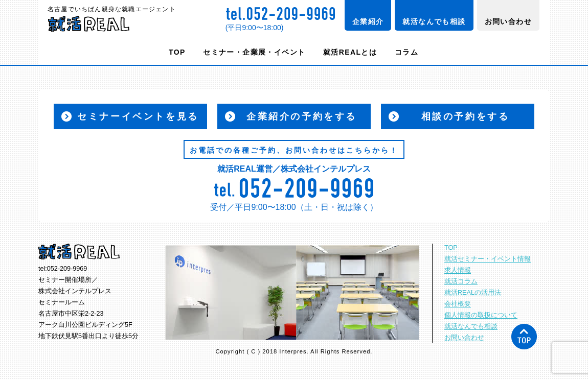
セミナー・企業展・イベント (254, 52)
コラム (406, 52)
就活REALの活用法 (473, 293)
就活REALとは (350, 52)
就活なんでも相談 (434, 21)
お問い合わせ (508, 21)
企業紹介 (368, 21)
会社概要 (458, 304)
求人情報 (458, 270)
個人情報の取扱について (481, 315)
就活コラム (461, 281)
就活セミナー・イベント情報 (488, 259)
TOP (177, 52)
